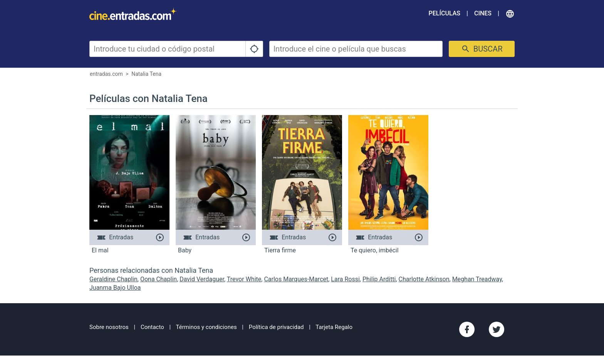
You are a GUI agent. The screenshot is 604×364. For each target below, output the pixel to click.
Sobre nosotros (109, 327)
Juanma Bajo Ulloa (115, 288)
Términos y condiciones (206, 327)
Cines (483, 13)
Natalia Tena (146, 74)
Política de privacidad (276, 327)
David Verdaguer (202, 279)
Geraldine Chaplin (113, 279)
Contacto (152, 327)
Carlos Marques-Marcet (296, 279)
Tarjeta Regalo (334, 327)
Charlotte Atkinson (424, 279)
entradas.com (106, 74)
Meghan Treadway (477, 279)
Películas (445, 13)
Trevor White (244, 279)
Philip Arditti (379, 279)
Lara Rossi (345, 279)
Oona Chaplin (159, 279)
